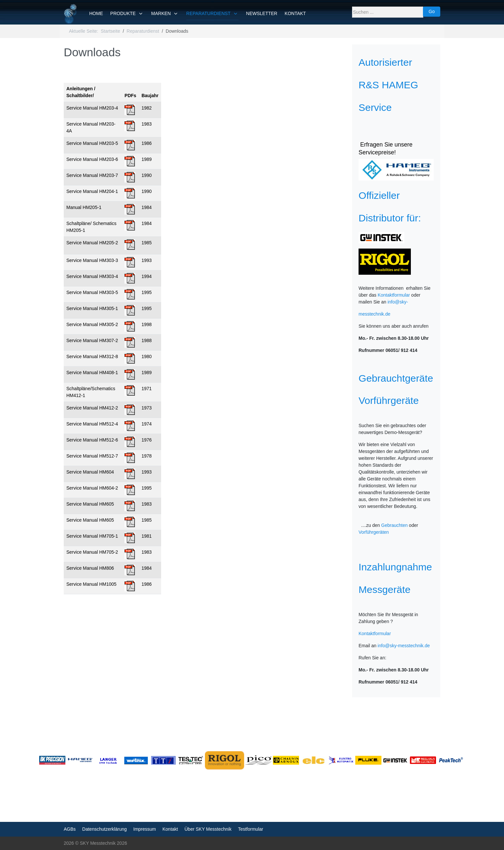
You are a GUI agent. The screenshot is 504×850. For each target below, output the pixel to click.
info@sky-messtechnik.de (404, 646)
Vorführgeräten (374, 532)
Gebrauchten (394, 525)
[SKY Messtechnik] (71, 14)
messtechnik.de (374, 314)
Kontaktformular (394, 295)
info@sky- (398, 302)
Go (432, 11)
